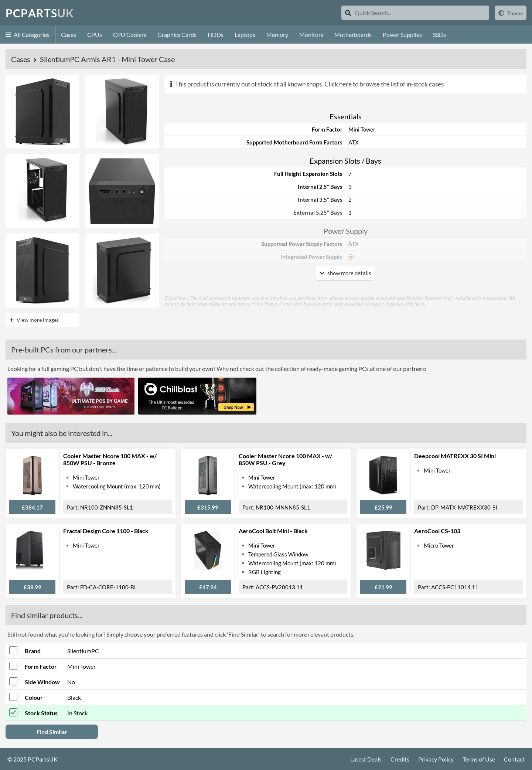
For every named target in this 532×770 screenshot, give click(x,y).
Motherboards (353, 35)
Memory (277, 35)
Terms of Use (479, 759)
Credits (400, 759)
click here (414, 304)
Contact (514, 759)
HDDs (216, 35)
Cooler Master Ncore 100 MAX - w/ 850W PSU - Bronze (110, 459)
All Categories (28, 35)
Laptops (245, 35)
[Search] (348, 13)
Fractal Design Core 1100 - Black (106, 531)
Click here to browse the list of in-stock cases (384, 84)
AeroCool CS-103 (437, 531)
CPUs (95, 35)
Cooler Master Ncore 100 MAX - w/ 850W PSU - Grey (285, 459)
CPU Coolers (130, 35)
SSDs (439, 35)
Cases (69, 35)
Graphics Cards (177, 35)
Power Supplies (402, 35)
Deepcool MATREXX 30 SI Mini (455, 456)
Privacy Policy (436, 759)
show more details (345, 273)
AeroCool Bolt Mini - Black (273, 531)
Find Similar (52, 732)
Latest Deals (366, 759)
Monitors (311, 35)
